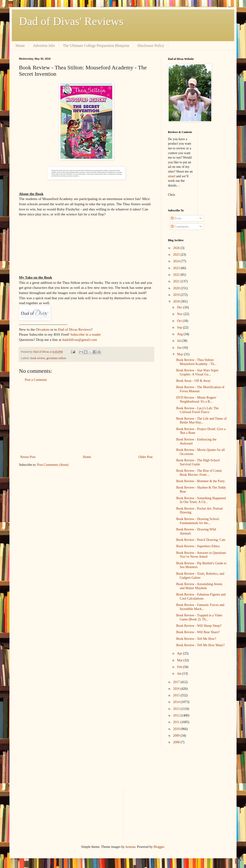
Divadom (42, 329)
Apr (180, 653)
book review (38, 358)
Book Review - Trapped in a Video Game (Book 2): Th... (199, 617)
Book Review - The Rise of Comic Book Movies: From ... (199, 473)
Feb (180, 667)
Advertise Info (44, 46)
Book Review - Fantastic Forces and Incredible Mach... (200, 607)
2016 (177, 689)
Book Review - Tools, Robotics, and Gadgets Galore (200, 576)
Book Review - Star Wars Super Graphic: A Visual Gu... (197, 372)
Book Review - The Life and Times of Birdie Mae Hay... (201, 421)
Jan (180, 674)
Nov (180, 314)
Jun (180, 348)
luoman (130, 847)
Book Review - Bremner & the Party (200, 481)
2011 (177, 722)
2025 (177, 255)
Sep (180, 327)
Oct (180, 321)
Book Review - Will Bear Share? (198, 632)
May (180, 354)
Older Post (146, 457)
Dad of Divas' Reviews (71, 21)
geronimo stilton (56, 358)
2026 (177, 248)
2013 (177, 709)
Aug (180, 334)
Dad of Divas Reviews (74, 329)
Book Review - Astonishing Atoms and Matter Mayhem (199, 586)
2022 (177, 275)
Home (20, 46)
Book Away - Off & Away (193, 381)
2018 (177, 301)
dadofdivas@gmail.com (80, 340)
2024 (177, 261)
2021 (177, 281)
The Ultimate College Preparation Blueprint (96, 46)
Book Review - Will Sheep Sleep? (199, 626)
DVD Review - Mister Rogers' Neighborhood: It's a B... (196, 400)
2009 (177, 736)
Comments (180, 227)
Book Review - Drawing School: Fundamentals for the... (198, 521)
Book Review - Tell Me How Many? (200, 645)
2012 (177, 715)
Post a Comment (36, 380)
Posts (176, 218)
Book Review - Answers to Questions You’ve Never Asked (201, 555)
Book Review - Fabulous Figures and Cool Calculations (201, 596)
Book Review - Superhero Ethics (198, 546)
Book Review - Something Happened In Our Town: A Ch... (201, 500)
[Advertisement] (86, 418)
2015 (177, 695)
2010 (177, 729)
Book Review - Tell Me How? (196, 639)
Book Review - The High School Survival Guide (198, 462)
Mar (180, 660)
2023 (177, 268)
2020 (177, 288)
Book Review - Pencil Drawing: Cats (201, 540)
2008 (177, 742)
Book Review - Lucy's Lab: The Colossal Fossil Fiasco (197, 410)
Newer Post (28, 457)
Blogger (159, 847)
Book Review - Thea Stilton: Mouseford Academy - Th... (196, 362)
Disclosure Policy (151, 46)
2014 (177, 702)
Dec (180, 307)
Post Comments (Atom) (53, 465)
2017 (177, 682)
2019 (177, 295)
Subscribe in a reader (86, 334)
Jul (179, 341)
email (172, 176)
